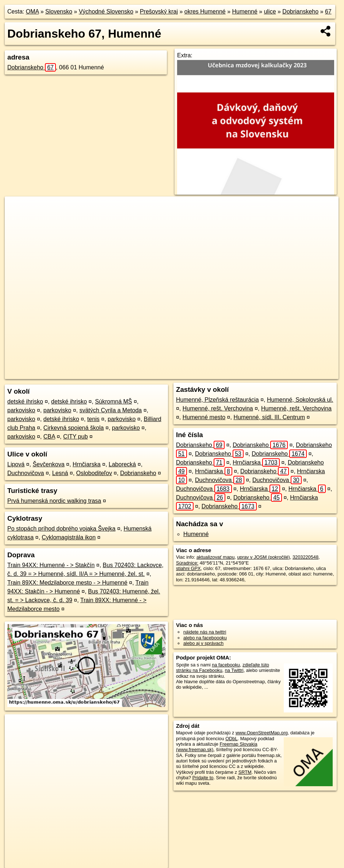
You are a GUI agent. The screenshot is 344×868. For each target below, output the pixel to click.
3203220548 (305, 557)
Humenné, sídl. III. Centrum (269, 417)
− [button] (17, 220)
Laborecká (123, 464)
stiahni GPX (188, 568)
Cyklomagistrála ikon (69, 537)
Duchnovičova (26, 473)
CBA (49, 437)
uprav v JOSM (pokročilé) (263, 557)
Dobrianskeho (300, 12)
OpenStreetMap (193, 374)
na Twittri (234, 670)
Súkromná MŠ (113, 402)
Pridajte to (203, 778)
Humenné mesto (204, 417)
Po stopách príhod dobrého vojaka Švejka (61, 529)
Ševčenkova (48, 464)
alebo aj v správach (203, 643)
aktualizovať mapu (215, 557)
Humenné (244, 12)
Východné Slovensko (106, 12)
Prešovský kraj (159, 12)
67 (328, 12)
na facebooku (226, 665)
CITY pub (75, 437)
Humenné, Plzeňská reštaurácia (217, 400)
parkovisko (21, 410)
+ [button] (17, 209)
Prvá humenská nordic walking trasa (54, 501)
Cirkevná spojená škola (74, 428)
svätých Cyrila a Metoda (110, 410)
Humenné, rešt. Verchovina (218, 408)
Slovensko (59, 12)
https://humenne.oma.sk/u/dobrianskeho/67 (296, 374)
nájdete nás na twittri (205, 632)
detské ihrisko (25, 402)
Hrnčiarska (87, 464)
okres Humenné (205, 12)
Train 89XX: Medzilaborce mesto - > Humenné (67, 583)
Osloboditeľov (94, 473)
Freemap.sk (230, 374)
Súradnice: (187, 563)
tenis (93, 419)
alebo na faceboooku (205, 638)
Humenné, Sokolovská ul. (300, 400)
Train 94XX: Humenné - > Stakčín (51, 565)
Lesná (60, 473)
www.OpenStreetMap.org (262, 733)
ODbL (231, 739)
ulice (270, 12)
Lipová (16, 464)
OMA (33, 12)
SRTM (245, 772)
